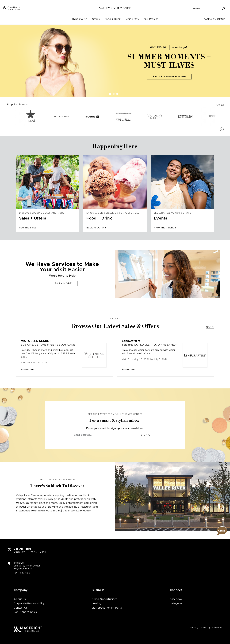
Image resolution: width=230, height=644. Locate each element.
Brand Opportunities (104, 599)
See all (220, 105)
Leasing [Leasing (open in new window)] (96, 603)
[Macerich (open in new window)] (28, 629)
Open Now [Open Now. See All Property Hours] (20, 552)
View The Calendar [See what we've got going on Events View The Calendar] (165, 228)
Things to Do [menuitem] (79, 19)
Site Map (217, 628)
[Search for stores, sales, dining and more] (206, 8)
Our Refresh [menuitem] (151, 19)
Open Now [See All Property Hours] (13, 7)
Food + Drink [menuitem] (113, 19)
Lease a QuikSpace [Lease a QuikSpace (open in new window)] (214, 19)
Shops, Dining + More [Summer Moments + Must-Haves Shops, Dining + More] (169, 77)
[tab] (114, 94)
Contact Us (21, 608)
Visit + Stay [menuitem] (132, 19)
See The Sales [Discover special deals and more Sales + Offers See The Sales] (28, 228)
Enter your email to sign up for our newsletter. (115, 428)
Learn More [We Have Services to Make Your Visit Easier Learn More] (62, 283)
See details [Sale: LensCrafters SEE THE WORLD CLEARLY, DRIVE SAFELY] (128, 370)
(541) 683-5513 (22, 573)
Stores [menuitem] (96, 19)
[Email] (103, 435)
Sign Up (147, 435)
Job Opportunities (25, 612)
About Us (20, 599)
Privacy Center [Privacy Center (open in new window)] (198, 628)
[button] (222, 531)
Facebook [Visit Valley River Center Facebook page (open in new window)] (176, 599)
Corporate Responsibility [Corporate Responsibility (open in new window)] (29, 603)
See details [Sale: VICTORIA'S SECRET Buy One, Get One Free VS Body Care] (27, 370)
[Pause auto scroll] (222, 129)
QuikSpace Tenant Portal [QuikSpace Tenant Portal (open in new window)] (107, 608)
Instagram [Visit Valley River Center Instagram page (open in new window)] (176, 603)
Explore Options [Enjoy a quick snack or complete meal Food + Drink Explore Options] (96, 228)
